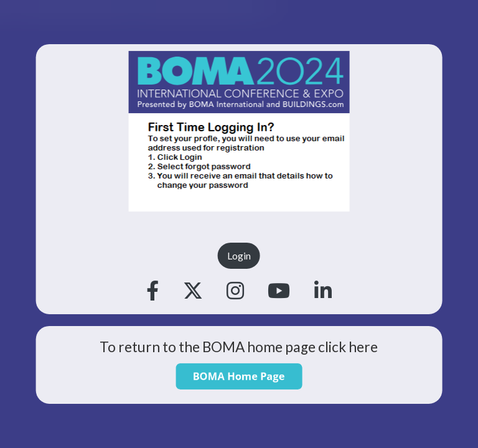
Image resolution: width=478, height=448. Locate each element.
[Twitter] (193, 291)
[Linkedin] (323, 291)
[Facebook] (152, 291)
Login (239, 255)
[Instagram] (235, 291)
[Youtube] (279, 291)
